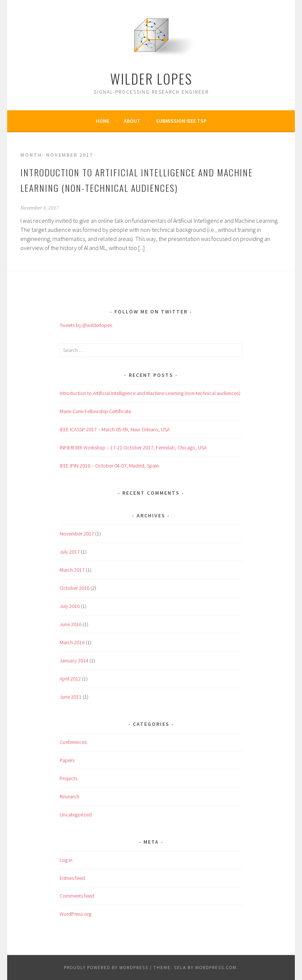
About (132, 121)
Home (103, 121)
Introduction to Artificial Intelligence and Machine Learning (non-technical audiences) (150, 393)
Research (69, 796)
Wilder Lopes (151, 78)
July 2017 (70, 552)
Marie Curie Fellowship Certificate (95, 411)
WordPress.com (216, 967)
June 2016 (71, 624)
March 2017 (72, 570)
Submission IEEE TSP (181, 121)
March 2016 (72, 642)
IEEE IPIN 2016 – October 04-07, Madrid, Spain (109, 466)
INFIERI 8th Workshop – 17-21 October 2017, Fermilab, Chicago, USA (133, 448)
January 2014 (74, 661)
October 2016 (75, 588)
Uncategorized (76, 815)
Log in (66, 860)
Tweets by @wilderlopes (86, 325)
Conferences (73, 742)
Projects (69, 778)
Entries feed (72, 878)
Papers (67, 760)
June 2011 (71, 697)
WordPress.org (75, 914)
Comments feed (77, 896)
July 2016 (70, 606)
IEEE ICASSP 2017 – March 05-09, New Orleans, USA (115, 429)
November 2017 (77, 534)
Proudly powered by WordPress (106, 967)
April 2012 (70, 679)
